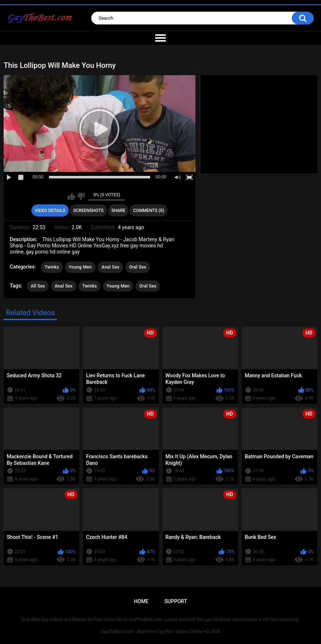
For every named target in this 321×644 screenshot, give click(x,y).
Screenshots (88, 211)
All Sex (38, 286)
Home (141, 601)
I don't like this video (81, 196)
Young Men (80, 267)
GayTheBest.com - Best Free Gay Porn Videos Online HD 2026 (161, 632)
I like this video (71, 196)
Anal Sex (110, 267)
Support (176, 601)
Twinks (52, 267)
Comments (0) (149, 211)
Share (118, 211)
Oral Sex (138, 267)
